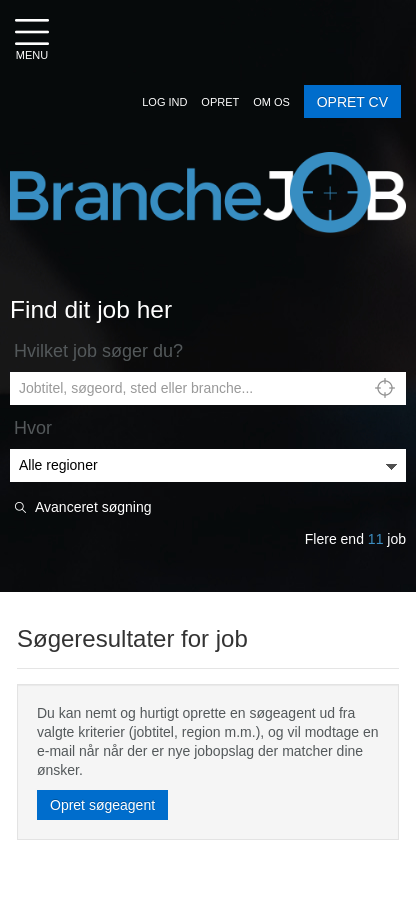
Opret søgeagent (102, 805)
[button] (164, 102)
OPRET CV (352, 102)
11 (376, 539)
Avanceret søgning (93, 507)
